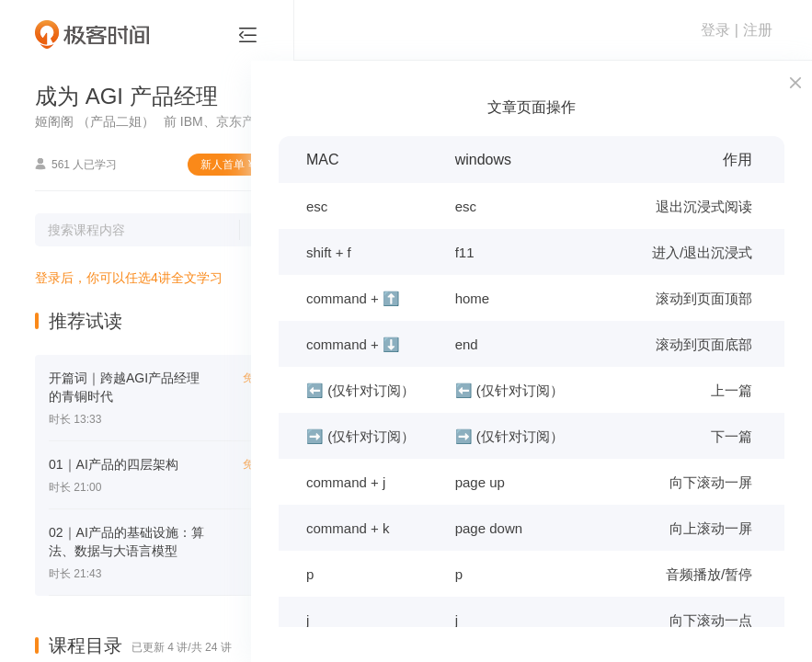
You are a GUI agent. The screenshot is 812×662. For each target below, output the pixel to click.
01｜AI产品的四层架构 (114, 464)
